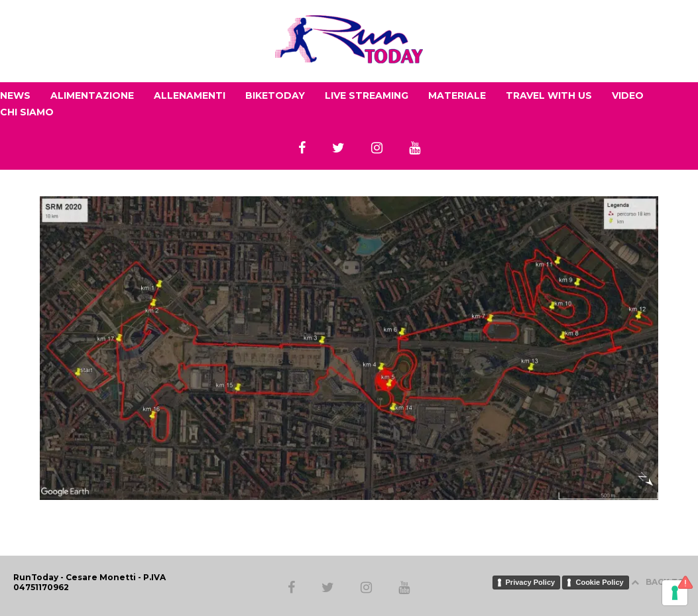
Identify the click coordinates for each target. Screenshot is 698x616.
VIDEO (628, 95)
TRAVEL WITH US (549, 95)
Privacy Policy (531, 582)
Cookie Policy (599, 582)
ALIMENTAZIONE (92, 95)
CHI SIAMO (27, 112)
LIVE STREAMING (367, 95)
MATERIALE (457, 95)
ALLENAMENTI (190, 95)
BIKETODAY (275, 95)
